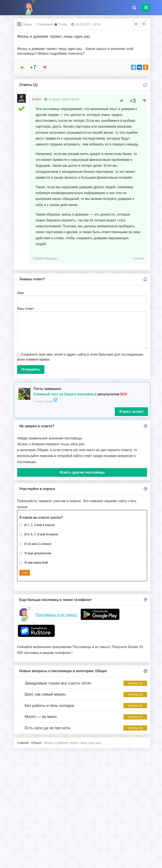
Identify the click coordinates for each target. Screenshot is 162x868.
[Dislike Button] (43, 67)
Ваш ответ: (26, 309)
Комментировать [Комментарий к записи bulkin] (45, 258)
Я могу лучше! (131, 412)
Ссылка (138, 258)
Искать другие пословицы (82, 472)
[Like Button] (20, 67)
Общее (27, 24)
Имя (20, 293)
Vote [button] (25, 573)
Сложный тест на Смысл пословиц (64, 394)
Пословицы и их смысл (56, 615)
